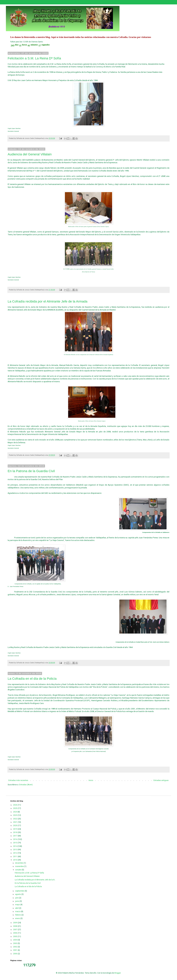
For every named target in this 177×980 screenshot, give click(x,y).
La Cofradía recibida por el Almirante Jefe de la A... (35, 880)
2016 (15, 839)
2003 (15, 943)
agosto (18, 894)
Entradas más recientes (18, 780)
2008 (15, 926)
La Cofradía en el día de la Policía (32, 679)
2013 (15, 850)
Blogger (118, 973)
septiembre (20, 891)
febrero (18, 915)
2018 (15, 832)
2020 (15, 826)
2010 (15, 860)
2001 (15, 950)
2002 (15, 947)
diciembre (19, 863)
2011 (15, 857)
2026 (15, 805)
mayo (18, 905)
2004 (15, 940)
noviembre (20, 866)
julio (17, 898)
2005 (15, 936)
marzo (18, 912)
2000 (15, 954)
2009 (15, 923)
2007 (15, 930)
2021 (15, 822)
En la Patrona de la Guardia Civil (31, 471)
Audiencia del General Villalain (30, 154)
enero (18, 918)
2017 (15, 836)
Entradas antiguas (161, 780)
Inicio (91, 780)
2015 (15, 843)
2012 (15, 853)
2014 (15, 846)
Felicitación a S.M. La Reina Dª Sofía (34, 58)
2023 (15, 815)
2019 (15, 829)
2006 (15, 933)
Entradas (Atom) (26, 785)
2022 (15, 819)
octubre (19, 870)
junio (17, 901)
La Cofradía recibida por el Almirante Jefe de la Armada (48, 301)
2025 (15, 808)
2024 (15, 812)
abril (17, 908)
